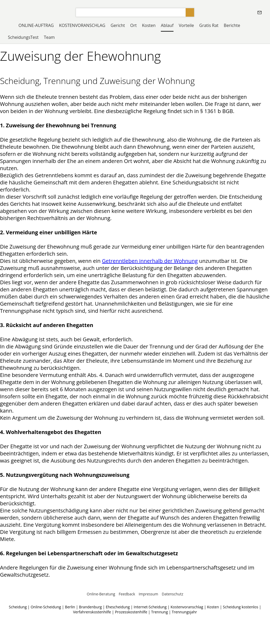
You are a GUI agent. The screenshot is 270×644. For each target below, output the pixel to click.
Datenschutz (172, 594)
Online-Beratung (101, 594)
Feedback (127, 594)
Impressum (148, 594)
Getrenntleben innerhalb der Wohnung (150, 261)
